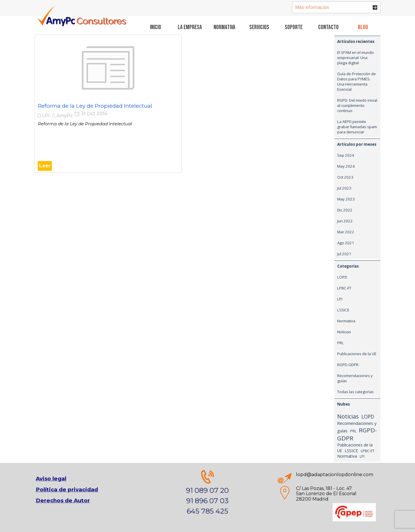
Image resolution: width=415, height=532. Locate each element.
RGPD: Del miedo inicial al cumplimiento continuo (357, 105)
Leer (45, 166)
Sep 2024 (346, 155)
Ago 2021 (346, 243)
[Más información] (336, 7)
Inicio (155, 27)
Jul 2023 (344, 188)
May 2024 (346, 166)
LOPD (342, 277)
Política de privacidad (67, 490)
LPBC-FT (344, 288)
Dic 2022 (345, 210)
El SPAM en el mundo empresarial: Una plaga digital (355, 58)
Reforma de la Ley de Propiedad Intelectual (95, 106)
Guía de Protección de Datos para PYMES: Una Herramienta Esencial (356, 82)
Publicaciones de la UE (357, 354)
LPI (46, 116)
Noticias (344, 332)
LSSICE (343, 310)
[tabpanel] (327, 494)
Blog (363, 27)
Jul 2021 (344, 254)
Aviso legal (51, 479)
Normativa (346, 321)
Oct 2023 (345, 177)
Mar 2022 (346, 232)
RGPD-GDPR (348, 365)
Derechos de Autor (63, 500)
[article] (108, 104)
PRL (341, 343)
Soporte (294, 27)
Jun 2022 (345, 221)
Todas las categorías (355, 392)
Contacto (328, 27)
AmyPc (65, 116)
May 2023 (346, 199)
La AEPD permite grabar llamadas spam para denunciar (357, 127)
